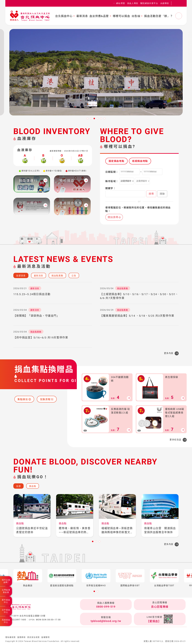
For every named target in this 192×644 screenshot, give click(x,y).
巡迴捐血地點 (140, 161)
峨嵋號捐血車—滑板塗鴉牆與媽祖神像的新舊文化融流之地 (117, 530)
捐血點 (33, 486)
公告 (74, 276)
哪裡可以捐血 (121, 16)
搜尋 (151, 194)
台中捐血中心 (6, 611)
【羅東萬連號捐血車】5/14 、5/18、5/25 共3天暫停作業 (137, 316)
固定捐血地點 (117, 161)
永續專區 (165, 3)
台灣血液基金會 (6, 591)
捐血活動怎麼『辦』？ (159, 16)
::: (114, 3)
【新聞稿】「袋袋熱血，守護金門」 (36, 316)
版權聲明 (45, 637)
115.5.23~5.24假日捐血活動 (32, 294)
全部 (18, 486)
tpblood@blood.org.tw (106, 621)
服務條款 (21, 637)
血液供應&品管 (99, 16)
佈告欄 (136, 16)
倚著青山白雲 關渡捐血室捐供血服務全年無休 (160, 530)
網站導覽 (121, 3)
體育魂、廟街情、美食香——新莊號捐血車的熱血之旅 (75, 530)
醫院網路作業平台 (149, 3)
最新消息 (82, 16)
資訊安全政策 (33, 637)
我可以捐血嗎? (6, 581)
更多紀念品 (175, 440)
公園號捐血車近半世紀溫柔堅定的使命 (32, 530)
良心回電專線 (160, 607)
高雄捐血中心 (6, 621)
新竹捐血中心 (6, 601)
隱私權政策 (11, 637)
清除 (162, 194)
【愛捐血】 (154, 621)
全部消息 (21, 276)
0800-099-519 (106, 607)
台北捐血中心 (64, 16)
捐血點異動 (57, 276)
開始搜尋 (113, 217)
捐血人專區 (133, 3)
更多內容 (169, 353)
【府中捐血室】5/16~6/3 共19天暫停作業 (41, 338)
